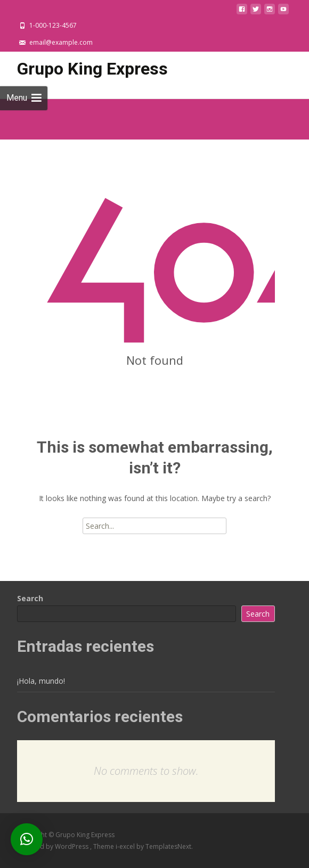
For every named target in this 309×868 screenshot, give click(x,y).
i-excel (126, 846)
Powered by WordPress (54, 846)
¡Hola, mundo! (41, 681)
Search (30, 598)
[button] (27, 839)
